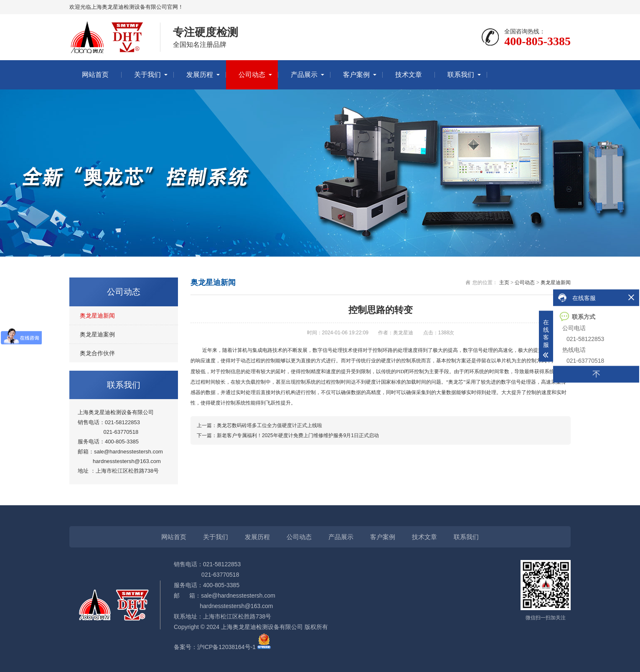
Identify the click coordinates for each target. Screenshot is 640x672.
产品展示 (304, 75)
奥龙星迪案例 (97, 334)
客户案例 (356, 75)
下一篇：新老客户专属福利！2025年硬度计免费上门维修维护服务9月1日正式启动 (288, 435)
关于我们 (147, 75)
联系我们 (461, 75)
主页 (504, 283)
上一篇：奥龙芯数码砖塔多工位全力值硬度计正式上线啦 (259, 425)
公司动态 (252, 75)
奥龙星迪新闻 (97, 316)
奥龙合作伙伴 (97, 353)
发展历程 (200, 75)
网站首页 (95, 75)
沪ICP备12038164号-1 (226, 647)
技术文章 (409, 75)
